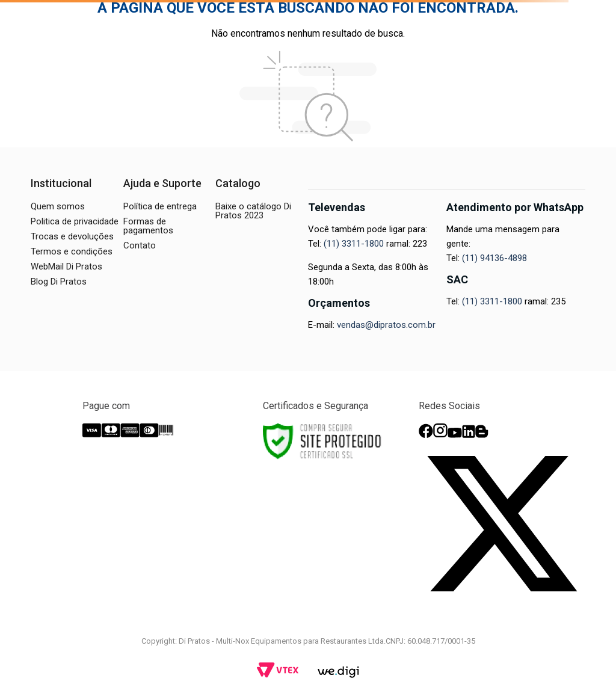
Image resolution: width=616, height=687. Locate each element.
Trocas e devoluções (72, 236)
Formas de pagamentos (148, 226)
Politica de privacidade (75, 221)
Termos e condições (72, 251)
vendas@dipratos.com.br (386, 325)
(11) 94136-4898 (494, 258)
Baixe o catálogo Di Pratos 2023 (253, 211)
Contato (140, 245)
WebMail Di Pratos (66, 266)
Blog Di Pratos (59, 282)
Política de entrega (160, 206)
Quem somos (58, 206)
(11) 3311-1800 (354, 244)
